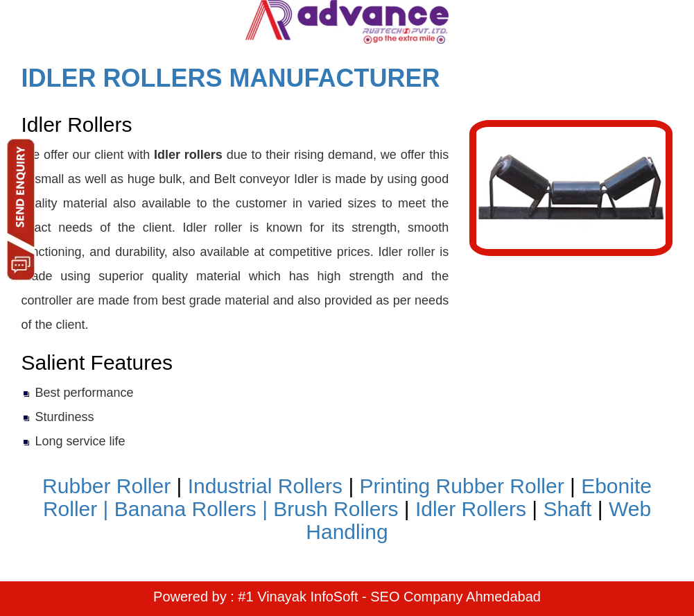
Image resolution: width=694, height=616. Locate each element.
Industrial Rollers (265, 486)
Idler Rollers (471, 509)
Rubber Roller (106, 486)
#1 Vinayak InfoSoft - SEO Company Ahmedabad (389, 597)
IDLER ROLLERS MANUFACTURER (231, 78)
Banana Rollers (185, 509)
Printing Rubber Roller (462, 486)
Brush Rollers (336, 509)
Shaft (567, 509)
